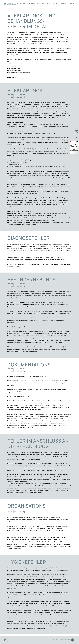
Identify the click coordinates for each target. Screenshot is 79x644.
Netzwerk (64, 4)
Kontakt (71, 4)
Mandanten (40, 4)
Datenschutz (65, 640)
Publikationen (50, 4)
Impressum (55, 640)
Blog (58, 4)
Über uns (25, 4)
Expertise (32, 4)
